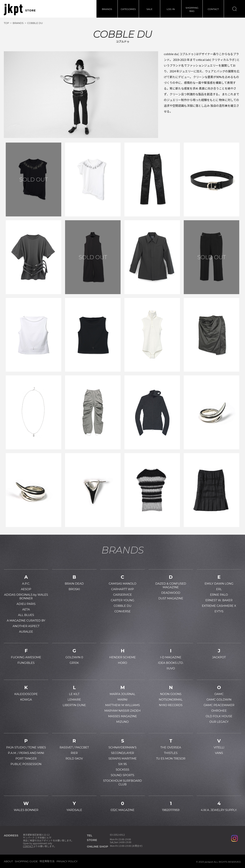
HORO (122, 663)
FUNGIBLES (26, 663)
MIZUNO (122, 722)
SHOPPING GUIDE (26, 861)
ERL (219, 589)
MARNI (123, 700)
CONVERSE (122, 611)
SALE (149, 9)
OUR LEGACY (219, 722)
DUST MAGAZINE (171, 598)
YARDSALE (74, 810)
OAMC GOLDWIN (219, 700)
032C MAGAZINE (122, 810)
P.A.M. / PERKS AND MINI (26, 753)
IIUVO (171, 668)
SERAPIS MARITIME (122, 758)
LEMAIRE (74, 700)
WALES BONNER (26, 810)
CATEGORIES (128, 9)
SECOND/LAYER (122, 753)
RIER (74, 753)
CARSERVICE (122, 595)
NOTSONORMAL (171, 700)
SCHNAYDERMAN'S (122, 747)
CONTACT (213, 9)
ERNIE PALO (219, 595)
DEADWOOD (171, 593)
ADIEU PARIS (26, 604)
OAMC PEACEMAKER (219, 705)
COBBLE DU (122, 606)
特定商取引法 (47, 861)
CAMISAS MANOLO (122, 584)
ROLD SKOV (74, 758)
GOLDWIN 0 (74, 657)
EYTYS (219, 611)
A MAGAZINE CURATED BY (26, 620)
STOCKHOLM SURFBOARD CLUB (122, 782)
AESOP (26, 589)
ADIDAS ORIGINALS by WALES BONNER (26, 596)
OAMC (219, 694)
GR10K (74, 663)
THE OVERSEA (171, 747)
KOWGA (26, 700)
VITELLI (219, 747)
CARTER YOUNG (123, 600)
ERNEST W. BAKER (219, 600)
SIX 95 (123, 764)
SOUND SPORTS (122, 775)
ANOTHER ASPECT (26, 626)
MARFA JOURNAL (122, 694)
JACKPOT (219, 657)
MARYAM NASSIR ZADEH (122, 711)
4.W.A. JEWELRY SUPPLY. (219, 810)
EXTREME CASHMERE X (219, 606)
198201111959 (171, 810)
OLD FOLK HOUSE (219, 716)
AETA (26, 609)
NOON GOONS (171, 694)
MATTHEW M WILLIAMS (122, 705)
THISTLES (171, 753)
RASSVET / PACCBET (74, 747)
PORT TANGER (26, 758)
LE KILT (74, 694)
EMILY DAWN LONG (219, 584)
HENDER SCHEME (122, 657)
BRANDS (107, 9)
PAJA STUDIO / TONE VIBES (26, 747)
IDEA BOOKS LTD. (171, 663)
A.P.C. (26, 584)
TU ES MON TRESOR (171, 758)
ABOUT (8, 861)
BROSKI (74, 589)
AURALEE (26, 632)
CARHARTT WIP (123, 589)
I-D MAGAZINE (171, 657)
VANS (219, 753)
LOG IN (171, 9)
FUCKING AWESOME (26, 657)
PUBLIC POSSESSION (26, 764)
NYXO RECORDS (171, 705)
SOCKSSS (123, 770)
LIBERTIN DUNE (74, 705)
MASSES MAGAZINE (123, 716)
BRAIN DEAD (74, 584)
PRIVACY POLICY (67, 861)
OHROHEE (219, 711)
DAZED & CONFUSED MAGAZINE (171, 585)
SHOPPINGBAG (192, 9)
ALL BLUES (26, 615)
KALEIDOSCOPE (26, 694)
